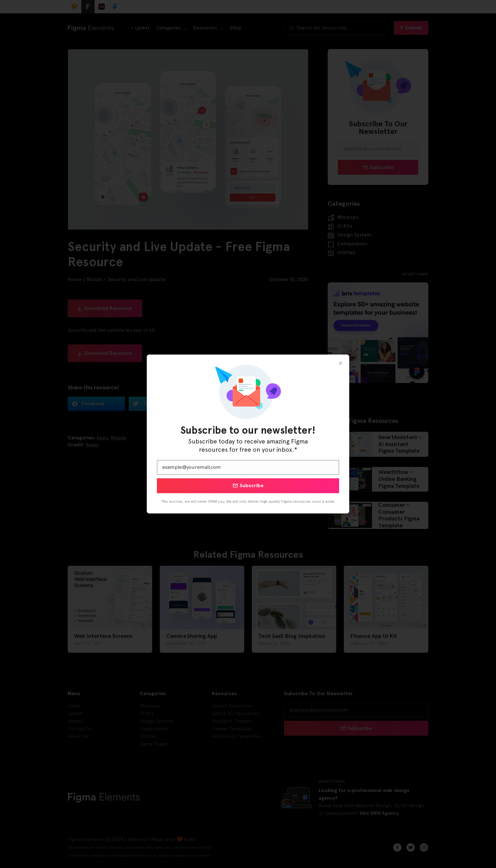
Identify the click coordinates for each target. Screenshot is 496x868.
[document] (248, 434)
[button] (341, 363)
